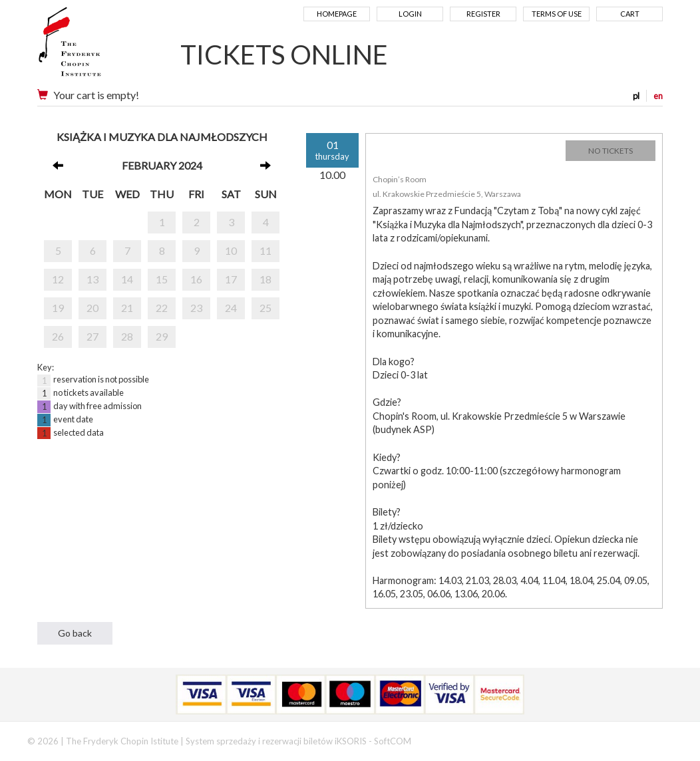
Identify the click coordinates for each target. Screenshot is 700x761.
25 (265, 308)
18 (265, 279)
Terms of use (557, 14)
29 (162, 336)
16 (196, 279)
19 (58, 308)
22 (162, 308)
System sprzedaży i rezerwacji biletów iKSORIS (276, 741)
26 (58, 336)
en (658, 96)
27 (92, 336)
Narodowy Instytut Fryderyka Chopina (95, 47)
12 (58, 279)
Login (410, 14)
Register (483, 14)
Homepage (337, 14)
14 (127, 279)
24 (231, 308)
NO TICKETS (611, 151)
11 (265, 250)
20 (92, 308)
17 (231, 279)
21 (127, 308)
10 (231, 250)
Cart (630, 14)
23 (196, 308)
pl (636, 96)
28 (127, 336)
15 (162, 279)
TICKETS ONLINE (284, 55)
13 (92, 279)
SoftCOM (393, 741)
